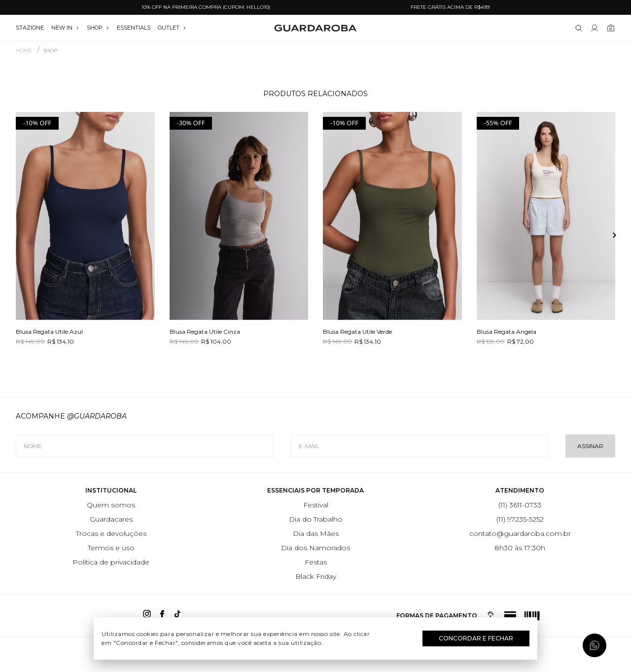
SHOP (98, 28)
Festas (316, 562)
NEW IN (65, 28)
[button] (610, 235)
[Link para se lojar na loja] (595, 28)
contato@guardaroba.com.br (520, 533)
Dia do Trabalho (316, 519)
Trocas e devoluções (111, 533)
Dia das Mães (316, 533)
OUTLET (172, 28)
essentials (134, 28)
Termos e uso (111, 548)
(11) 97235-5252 (520, 519)
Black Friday (316, 576)
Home (24, 51)
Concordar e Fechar (476, 638)
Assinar (590, 446)
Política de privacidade (111, 562)
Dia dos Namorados (315, 548)
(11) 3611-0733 (520, 505)
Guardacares (111, 519)
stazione (30, 28)
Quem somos (111, 505)
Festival (316, 505)
